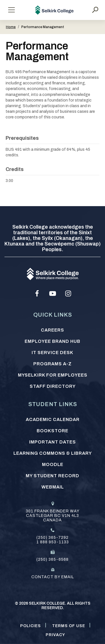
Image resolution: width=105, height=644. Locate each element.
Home (11, 27)
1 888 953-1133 (53, 542)
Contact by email (53, 577)
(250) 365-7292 (53, 538)
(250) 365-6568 (53, 559)
